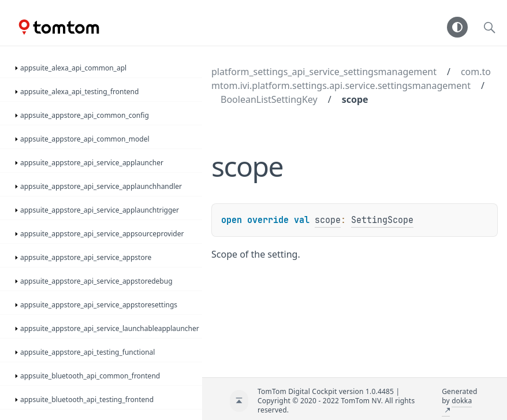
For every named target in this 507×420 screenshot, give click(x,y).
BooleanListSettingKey (269, 99)
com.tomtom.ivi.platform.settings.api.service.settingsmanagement (351, 79)
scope (355, 99)
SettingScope (382, 220)
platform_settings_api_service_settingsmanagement (324, 72)
